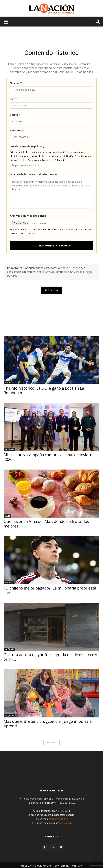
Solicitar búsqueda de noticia (51, 246)
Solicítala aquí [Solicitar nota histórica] (65, 823)
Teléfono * (17, 130)
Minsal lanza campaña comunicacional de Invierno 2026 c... (49, 457)
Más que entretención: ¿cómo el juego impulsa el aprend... (48, 724)
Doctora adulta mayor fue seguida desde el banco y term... (50, 657)
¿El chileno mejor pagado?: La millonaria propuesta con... (50, 590)
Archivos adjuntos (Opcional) (28, 216)
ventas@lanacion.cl (59, 819)
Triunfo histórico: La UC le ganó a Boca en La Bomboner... (44, 390)
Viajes (8, 516)
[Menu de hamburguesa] (6, 22)
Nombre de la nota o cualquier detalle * (34, 174)
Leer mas (51, 742)
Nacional (10, 449)
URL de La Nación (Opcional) (27, 146)
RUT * (13, 99)
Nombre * (16, 83)
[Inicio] (51, 777)
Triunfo (9, 383)
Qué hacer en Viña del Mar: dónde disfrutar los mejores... (46, 524)
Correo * (15, 115)
